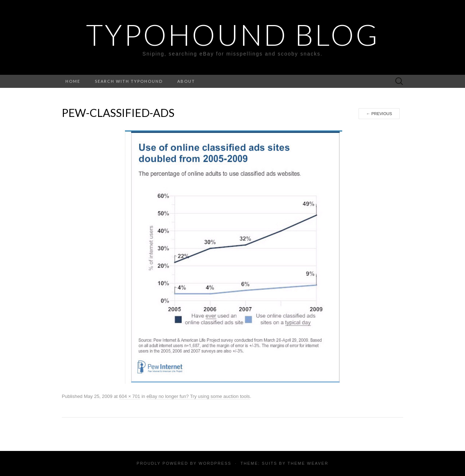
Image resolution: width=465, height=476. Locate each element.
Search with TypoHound (129, 81)
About (186, 81)
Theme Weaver (308, 463)
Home (73, 81)
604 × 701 (130, 396)
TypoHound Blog (233, 34)
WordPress (215, 463)
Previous (379, 114)
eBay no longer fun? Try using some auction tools (198, 396)
